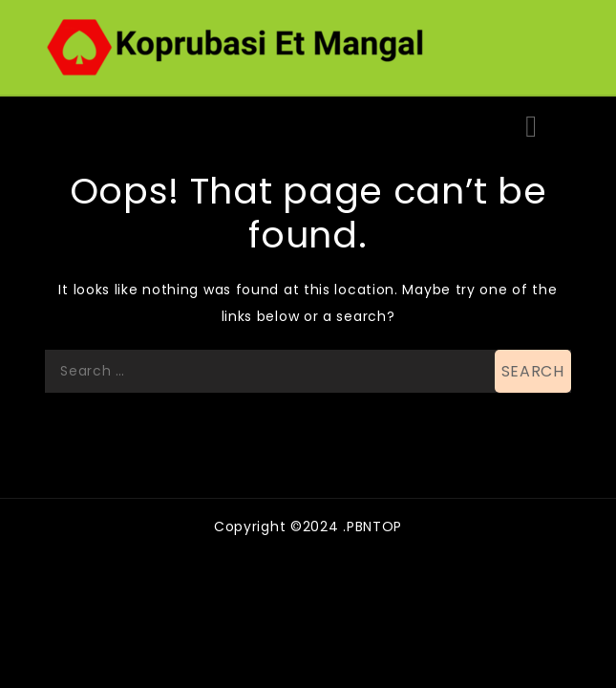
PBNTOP (374, 527)
